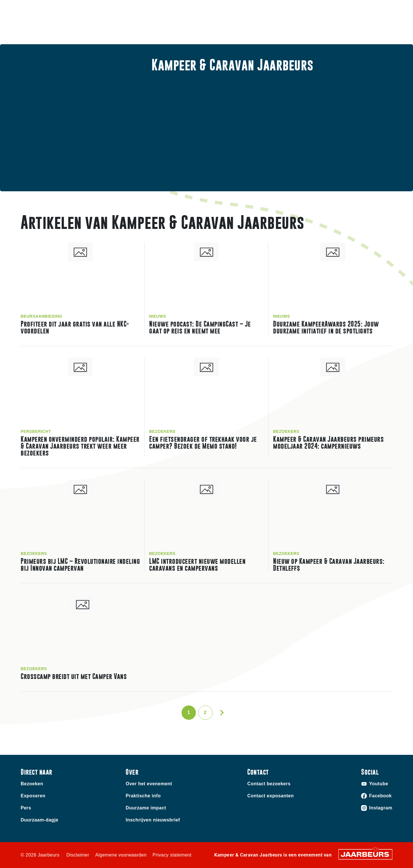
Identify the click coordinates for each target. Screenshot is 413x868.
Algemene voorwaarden (121, 855)
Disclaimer (78, 855)
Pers (26, 808)
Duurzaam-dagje (39, 820)
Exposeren (53, 8)
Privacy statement (172, 855)
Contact (289, 8)
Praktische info (293, 30)
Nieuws (328, 30)
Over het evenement (149, 784)
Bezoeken (30, 8)
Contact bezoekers (269, 784)
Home (259, 30)
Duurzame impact (146, 808)
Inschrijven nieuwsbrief (153, 820)
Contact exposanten (270, 796)
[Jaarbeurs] (365, 854)
